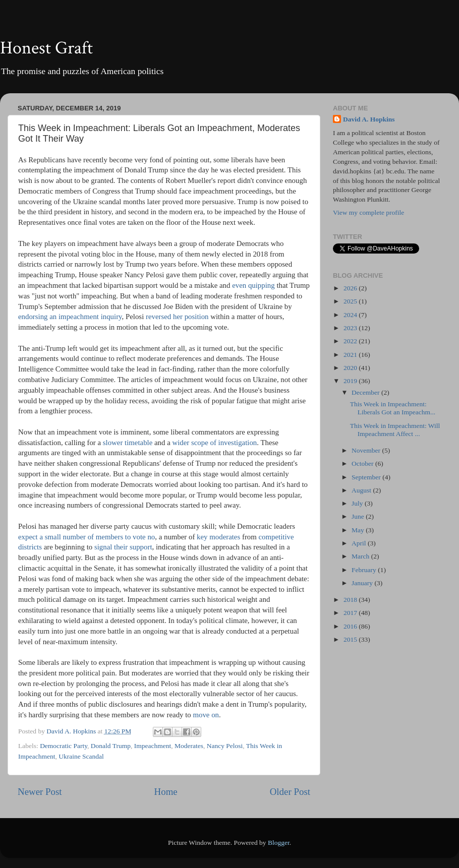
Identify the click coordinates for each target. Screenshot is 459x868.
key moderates (218, 537)
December (366, 392)
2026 (351, 288)
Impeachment (153, 746)
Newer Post (40, 792)
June (359, 516)
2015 (351, 639)
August (362, 490)
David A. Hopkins (369, 119)
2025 (351, 301)
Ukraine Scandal (81, 756)
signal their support (123, 547)
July (358, 503)
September (367, 477)
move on (206, 715)
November (367, 450)
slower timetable (128, 443)
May (359, 530)
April (360, 543)
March (361, 556)
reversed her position (177, 317)
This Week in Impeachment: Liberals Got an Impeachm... (393, 408)
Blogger (279, 843)
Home (166, 792)
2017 (351, 613)
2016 (351, 626)
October (363, 463)
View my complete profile (368, 212)
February (365, 570)
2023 (351, 328)
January (363, 583)
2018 (351, 600)
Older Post (290, 792)
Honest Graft (46, 48)
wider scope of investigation (214, 443)
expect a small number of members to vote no (87, 537)
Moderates (189, 746)
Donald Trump (111, 746)
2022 (351, 341)
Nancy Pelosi (225, 746)
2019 (351, 381)
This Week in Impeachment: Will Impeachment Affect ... (395, 430)
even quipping (253, 285)
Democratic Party (64, 746)
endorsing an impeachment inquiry (70, 317)
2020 (351, 368)
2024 (351, 315)
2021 (351, 355)
